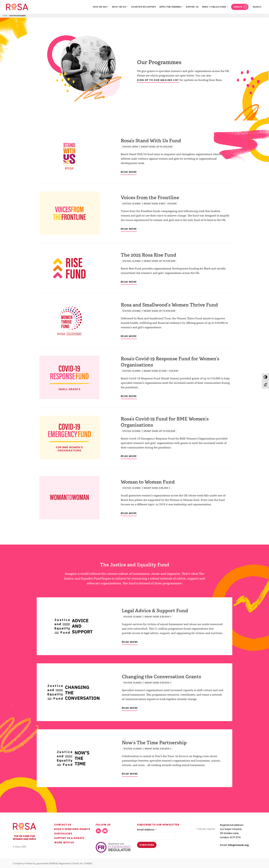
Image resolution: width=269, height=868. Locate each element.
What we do (119, 7)
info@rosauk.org (238, 845)
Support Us (192, 7)
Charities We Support (144, 7)
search (257, 7)
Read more (129, 172)
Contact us (63, 825)
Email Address (147, 830)
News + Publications (214, 7)
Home (5, 16)
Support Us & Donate (69, 838)
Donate (238, 7)
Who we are (100, 7)
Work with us (64, 842)
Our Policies (63, 834)
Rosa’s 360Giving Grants (72, 829)
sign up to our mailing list (158, 80)
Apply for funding (170, 7)
